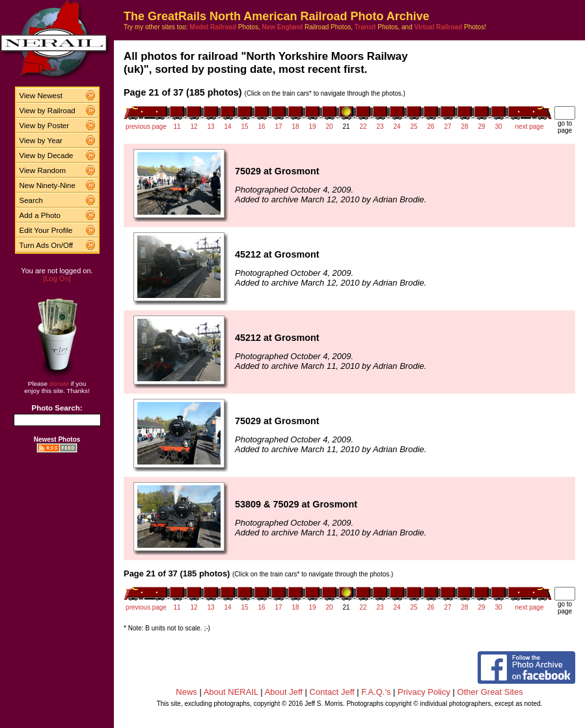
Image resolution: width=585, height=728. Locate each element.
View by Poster (45, 126)
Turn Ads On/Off (47, 245)
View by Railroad (48, 111)
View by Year (41, 141)
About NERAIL (231, 692)
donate (59, 384)
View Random (43, 170)
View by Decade (47, 155)
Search (32, 200)
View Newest (41, 96)
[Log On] (57, 278)
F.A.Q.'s (376, 692)
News (186, 692)
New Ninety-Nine (48, 185)
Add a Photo (40, 215)
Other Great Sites (490, 692)
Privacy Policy (424, 692)
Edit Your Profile (46, 230)
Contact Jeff (332, 692)
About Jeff (284, 692)
